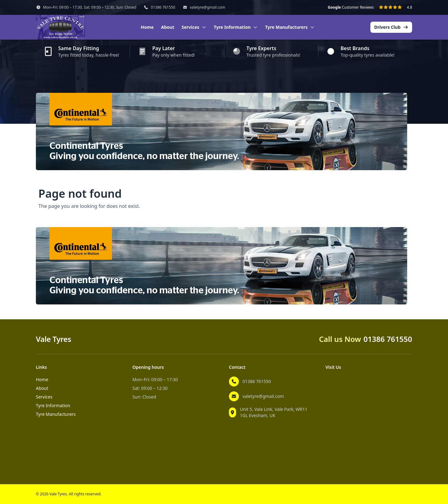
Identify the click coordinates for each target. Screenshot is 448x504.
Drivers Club (391, 27)
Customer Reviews (351, 7)
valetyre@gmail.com (207, 7)
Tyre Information (53, 405)
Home (147, 27)
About (168, 27)
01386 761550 (163, 7)
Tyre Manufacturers (56, 414)
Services (44, 397)
